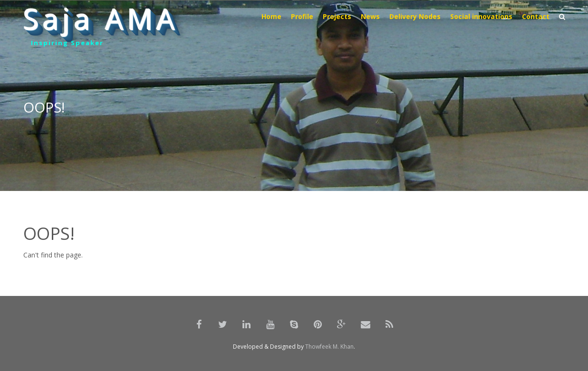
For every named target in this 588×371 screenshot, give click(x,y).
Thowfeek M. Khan (329, 347)
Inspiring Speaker (67, 43)
